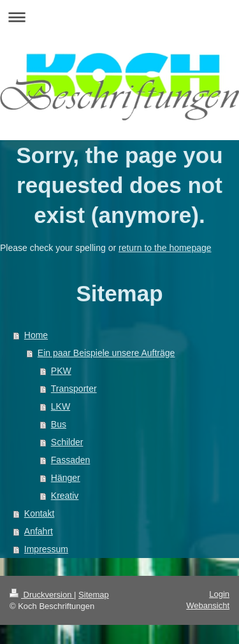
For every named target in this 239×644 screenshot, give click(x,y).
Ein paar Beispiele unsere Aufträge (106, 353)
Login (219, 594)
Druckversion (42, 595)
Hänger (66, 478)
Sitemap (94, 595)
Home (36, 335)
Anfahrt (39, 531)
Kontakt (39, 513)
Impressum (46, 549)
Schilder (67, 442)
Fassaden (70, 460)
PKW (61, 371)
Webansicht (208, 605)
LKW (61, 406)
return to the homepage (165, 248)
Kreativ (65, 496)
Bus (59, 424)
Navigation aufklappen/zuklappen (119, 17)
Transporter (74, 389)
